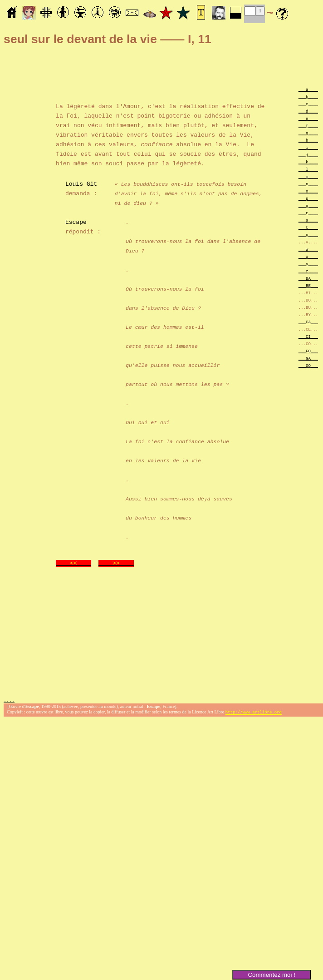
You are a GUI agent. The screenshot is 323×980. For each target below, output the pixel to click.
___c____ (308, 104)
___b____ (308, 97)
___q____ (308, 205)
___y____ (308, 264)
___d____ (308, 111)
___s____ (308, 220)
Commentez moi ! (271, 975)
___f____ (308, 126)
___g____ (308, 133)
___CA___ (308, 322)
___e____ (308, 118)
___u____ (308, 235)
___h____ (308, 140)
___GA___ (308, 358)
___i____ (308, 147)
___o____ (308, 191)
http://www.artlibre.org (254, 713)
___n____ (308, 184)
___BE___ (308, 285)
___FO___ (308, 351)
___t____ (308, 227)
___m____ (308, 176)
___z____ (308, 271)
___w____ (308, 249)
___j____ (308, 155)
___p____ (308, 198)
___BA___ (308, 278)
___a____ (308, 89)
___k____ (308, 162)
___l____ (308, 169)
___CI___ (308, 336)
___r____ (308, 213)
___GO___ (308, 365)
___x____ (308, 256)
